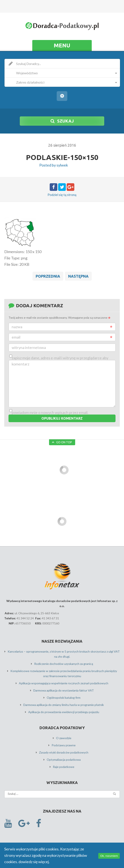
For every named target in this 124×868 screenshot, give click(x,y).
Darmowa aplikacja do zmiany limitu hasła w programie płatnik (64, 705)
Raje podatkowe (64, 767)
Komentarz (20, 364)
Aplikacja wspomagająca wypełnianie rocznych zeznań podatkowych (64, 683)
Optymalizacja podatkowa (64, 760)
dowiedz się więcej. (34, 862)
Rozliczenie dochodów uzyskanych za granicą (64, 664)
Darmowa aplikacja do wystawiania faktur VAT (64, 690)
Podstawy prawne (64, 745)
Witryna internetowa (29, 347)
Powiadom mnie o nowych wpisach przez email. (50, 412)
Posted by (54, 165)
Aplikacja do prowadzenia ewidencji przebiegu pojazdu (64, 712)
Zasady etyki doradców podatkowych (64, 752)
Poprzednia (48, 276)
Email (62, 337)
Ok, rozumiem (109, 856)
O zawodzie (64, 738)
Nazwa (62, 327)
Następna (78, 276)
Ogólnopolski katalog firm (64, 698)
